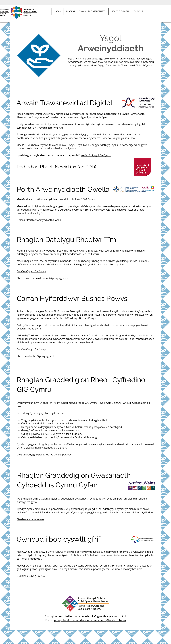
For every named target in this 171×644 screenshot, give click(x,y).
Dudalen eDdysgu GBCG (31, 576)
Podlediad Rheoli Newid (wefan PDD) (56, 167)
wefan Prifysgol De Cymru (96, 155)
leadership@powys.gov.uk (40, 356)
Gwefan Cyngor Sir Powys (32, 271)
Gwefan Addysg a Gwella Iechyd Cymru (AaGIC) (44, 455)
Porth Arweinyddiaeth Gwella (44, 220)
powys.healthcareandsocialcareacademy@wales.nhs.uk (90, 620)
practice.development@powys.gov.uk (46, 278)
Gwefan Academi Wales (30, 519)
